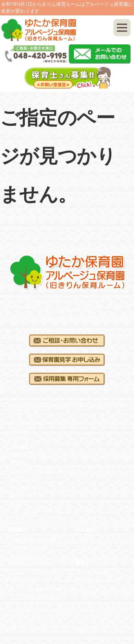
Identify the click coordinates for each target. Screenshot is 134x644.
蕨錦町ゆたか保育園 (29, 547)
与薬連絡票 (89, 581)
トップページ (23, 412)
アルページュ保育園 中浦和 (36, 589)
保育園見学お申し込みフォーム (40, 471)
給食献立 (19, 463)
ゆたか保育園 (23, 580)
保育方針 (19, 438)
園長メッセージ (25, 480)
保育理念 (19, 421)
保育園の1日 (22, 447)
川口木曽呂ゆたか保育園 (34, 539)
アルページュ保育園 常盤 (34, 572)
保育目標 (19, 430)
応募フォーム (91, 547)
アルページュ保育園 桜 (32, 564)
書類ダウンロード (96, 563)
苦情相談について (27, 488)
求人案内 (85, 529)
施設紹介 (18, 529)
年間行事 (19, 455)
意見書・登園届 (93, 572)
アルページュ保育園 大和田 (36, 597)
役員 (15, 505)
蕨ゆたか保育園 (25, 556)
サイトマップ (23, 513)
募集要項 (87, 539)
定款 (15, 497)
